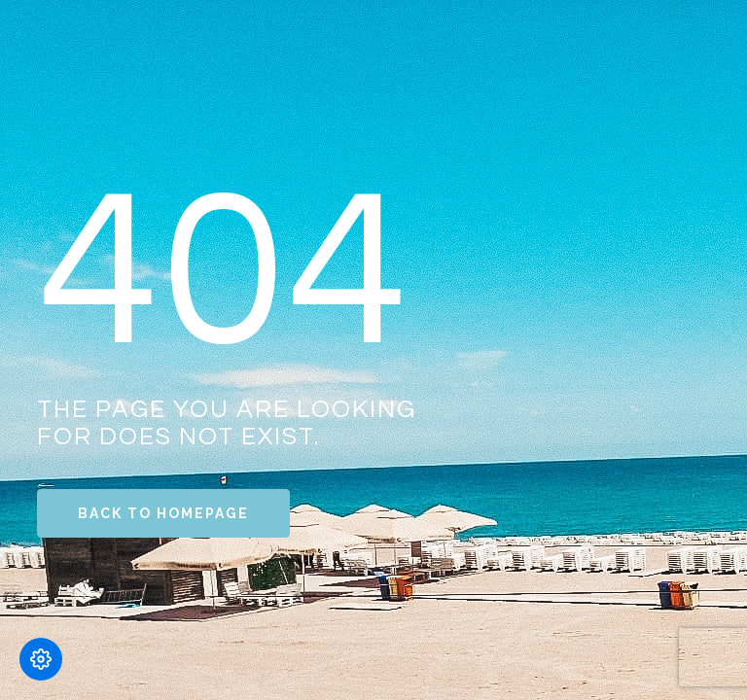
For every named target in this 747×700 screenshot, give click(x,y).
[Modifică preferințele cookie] (41, 659)
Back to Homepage (163, 513)
